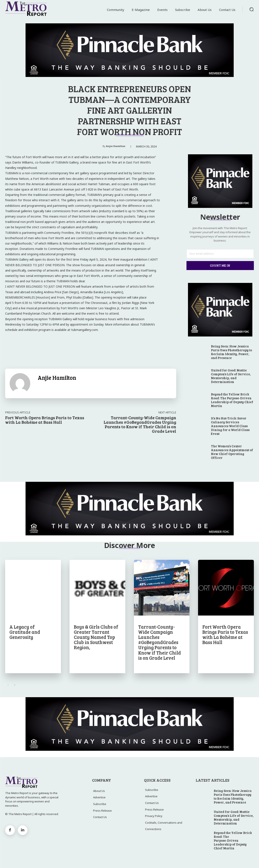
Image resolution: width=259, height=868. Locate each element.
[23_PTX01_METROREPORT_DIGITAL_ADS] (129, 50)
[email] (220, 254)
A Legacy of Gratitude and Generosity (25, 632)
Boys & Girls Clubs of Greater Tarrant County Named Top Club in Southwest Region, (96, 637)
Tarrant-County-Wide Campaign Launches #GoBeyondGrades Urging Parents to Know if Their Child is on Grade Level (140, 424)
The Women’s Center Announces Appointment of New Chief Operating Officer (232, 452)
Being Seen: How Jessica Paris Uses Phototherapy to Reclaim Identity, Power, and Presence (231, 352)
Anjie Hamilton (116, 146)
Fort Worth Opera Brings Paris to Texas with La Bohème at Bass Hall (45, 420)
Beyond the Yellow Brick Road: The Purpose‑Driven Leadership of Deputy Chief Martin (232, 400)
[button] (251, 9)
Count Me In (220, 265)
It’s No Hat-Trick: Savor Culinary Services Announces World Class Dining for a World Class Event (230, 426)
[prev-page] (8, 685)
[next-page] (15, 685)
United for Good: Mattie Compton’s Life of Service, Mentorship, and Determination (231, 376)
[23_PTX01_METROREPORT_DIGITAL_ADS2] (220, 207)
